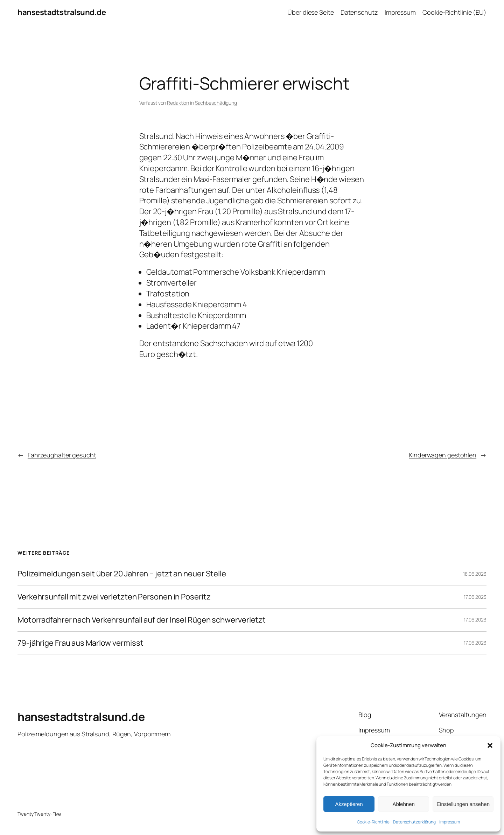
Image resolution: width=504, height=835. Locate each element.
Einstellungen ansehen (463, 804)
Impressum (450, 822)
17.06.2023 (475, 597)
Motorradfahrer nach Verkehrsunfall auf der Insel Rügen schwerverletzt (142, 620)
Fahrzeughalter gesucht (62, 455)
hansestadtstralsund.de (62, 12)
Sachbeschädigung (216, 103)
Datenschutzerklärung (414, 822)
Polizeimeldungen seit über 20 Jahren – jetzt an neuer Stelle (122, 574)
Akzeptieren (349, 804)
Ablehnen (403, 804)
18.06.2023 (475, 574)
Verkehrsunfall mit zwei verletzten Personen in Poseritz (114, 597)
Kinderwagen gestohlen (443, 455)
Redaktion (178, 103)
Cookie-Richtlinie (373, 822)
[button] (490, 745)
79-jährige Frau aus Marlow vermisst (80, 643)
